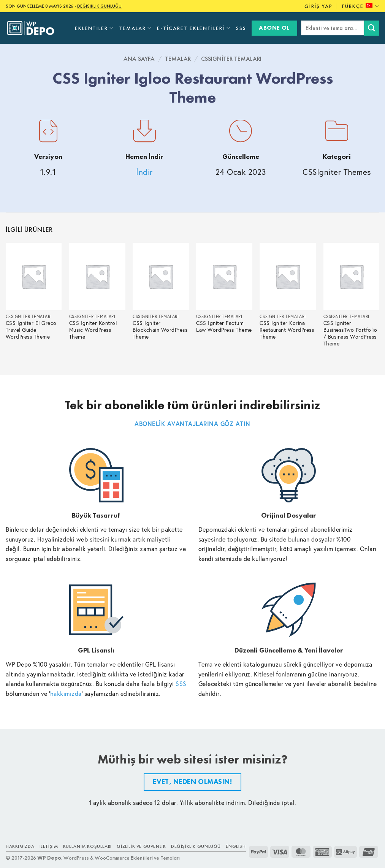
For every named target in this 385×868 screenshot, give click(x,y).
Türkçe (360, 6)
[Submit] (372, 28)
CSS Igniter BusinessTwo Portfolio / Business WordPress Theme (350, 333)
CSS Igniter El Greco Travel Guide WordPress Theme (31, 330)
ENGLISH (236, 846)
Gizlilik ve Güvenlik (141, 846)
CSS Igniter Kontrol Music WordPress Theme (93, 330)
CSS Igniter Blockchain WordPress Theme (160, 330)
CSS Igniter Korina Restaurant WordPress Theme (287, 330)
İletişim (49, 846)
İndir (144, 172)
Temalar (135, 28)
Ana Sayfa (139, 59)
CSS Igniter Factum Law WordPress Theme (224, 327)
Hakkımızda (20, 846)
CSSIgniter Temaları (231, 59)
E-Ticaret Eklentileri (194, 28)
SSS (241, 28)
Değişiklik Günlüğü (196, 846)
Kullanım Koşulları (87, 846)
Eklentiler (94, 28)
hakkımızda (66, 693)
